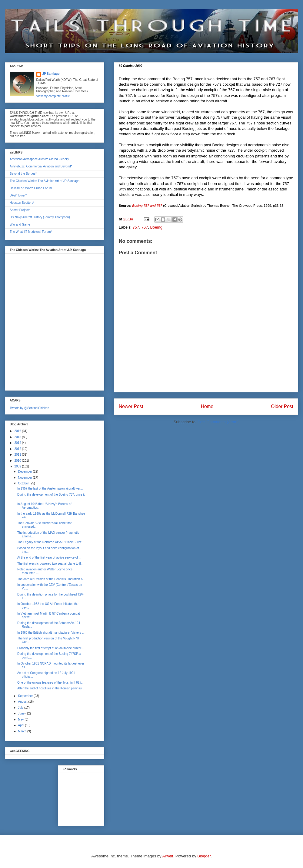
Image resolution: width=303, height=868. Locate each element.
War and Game (20, 224)
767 (145, 227)
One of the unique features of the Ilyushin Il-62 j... (50, 683)
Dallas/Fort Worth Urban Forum (31, 188)
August (23, 702)
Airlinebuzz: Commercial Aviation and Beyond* (41, 166)
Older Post (282, 406)
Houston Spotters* (22, 203)
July (21, 708)
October (24, 483)
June (22, 713)
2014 (18, 443)
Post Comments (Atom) (218, 422)
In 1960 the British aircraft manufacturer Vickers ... (51, 633)
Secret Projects (20, 210)
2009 (18, 466)
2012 (18, 449)
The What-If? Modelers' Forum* (31, 232)
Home (207, 406)
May (21, 719)
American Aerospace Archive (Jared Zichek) (39, 159)
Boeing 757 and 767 (147, 206)
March (23, 731)
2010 (18, 461)
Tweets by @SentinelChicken (29, 408)
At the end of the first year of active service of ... (49, 558)
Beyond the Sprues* (23, 174)
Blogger (204, 856)
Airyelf (168, 856)
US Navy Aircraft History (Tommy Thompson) (40, 217)
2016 (18, 431)
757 (136, 227)
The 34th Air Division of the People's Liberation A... (51, 579)
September (26, 696)
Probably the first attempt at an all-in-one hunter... (50, 648)
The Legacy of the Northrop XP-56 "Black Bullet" (50, 542)
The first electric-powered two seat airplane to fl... (50, 564)
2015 (18, 437)
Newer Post (131, 406)
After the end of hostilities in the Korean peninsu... (51, 688)
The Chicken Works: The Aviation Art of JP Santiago (45, 181)
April (21, 725)
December (25, 472)
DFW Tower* (18, 195)
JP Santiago (51, 74)
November (25, 478)
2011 (18, 455)
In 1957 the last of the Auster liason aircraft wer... (50, 488)
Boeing (156, 227)
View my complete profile (53, 96)
